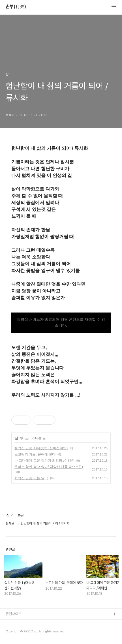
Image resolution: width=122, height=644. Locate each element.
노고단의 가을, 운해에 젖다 (35, 454)
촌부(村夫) (16, 7)
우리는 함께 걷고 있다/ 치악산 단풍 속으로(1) (49, 467)
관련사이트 (13, 614)
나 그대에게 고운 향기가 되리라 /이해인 (44, 461)
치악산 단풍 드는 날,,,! (31, 478)
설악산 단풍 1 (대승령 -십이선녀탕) (41, 448)
